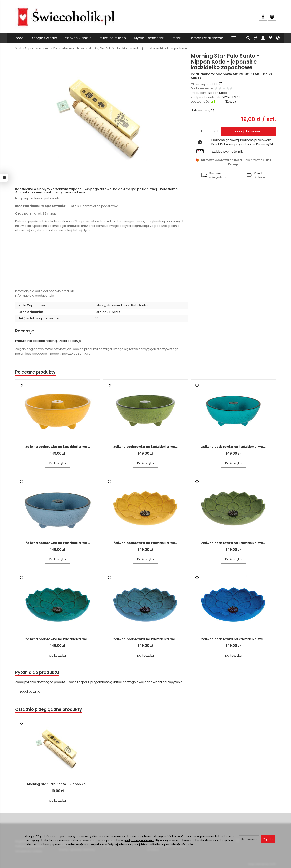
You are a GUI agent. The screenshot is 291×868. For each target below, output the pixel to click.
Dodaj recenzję (70, 341)
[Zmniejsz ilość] (209, 131)
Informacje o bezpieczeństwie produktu (45, 291)
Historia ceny (202, 110)
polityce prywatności (139, 840)
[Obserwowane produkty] (270, 38)
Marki (177, 38)
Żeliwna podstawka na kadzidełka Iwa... (58, 447)
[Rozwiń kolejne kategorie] (234, 38)
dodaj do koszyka (248, 131)
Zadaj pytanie (30, 692)
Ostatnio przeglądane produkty (49, 709)
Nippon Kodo (218, 93)
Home (18, 38)
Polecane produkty (35, 372)
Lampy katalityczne (206, 38)
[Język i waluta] (278, 38)
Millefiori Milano (113, 38)
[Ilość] (201, 131)
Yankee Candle (78, 38)
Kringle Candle (44, 38)
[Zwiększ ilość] (194, 131)
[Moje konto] (263, 38)
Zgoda (268, 839)
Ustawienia (249, 839)
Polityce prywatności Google (173, 844)
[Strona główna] (66, 16)
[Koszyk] (255, 38)
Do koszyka (58, 463)
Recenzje (25, 331)
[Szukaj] (248, 38)
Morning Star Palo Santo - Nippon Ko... (58, 784)
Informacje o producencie (35, 296)
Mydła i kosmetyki (149, 38)
